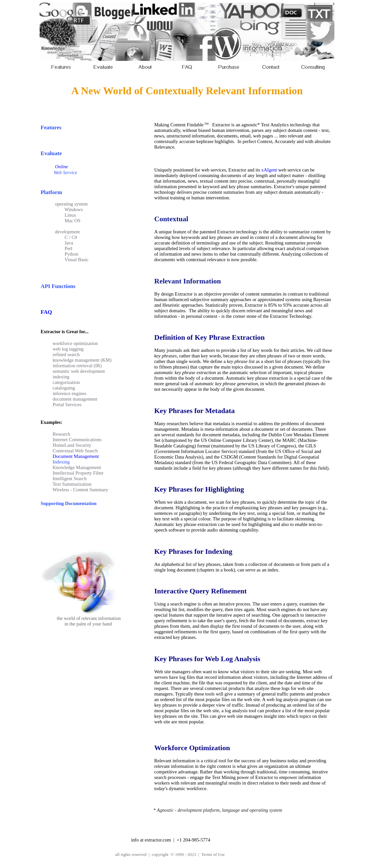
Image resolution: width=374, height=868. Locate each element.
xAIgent (269, 170)
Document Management (76, 456)
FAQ (46, 312)
